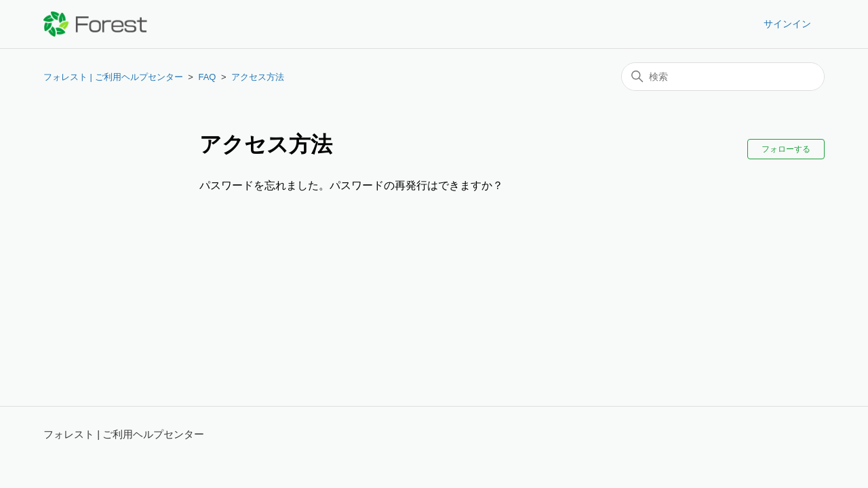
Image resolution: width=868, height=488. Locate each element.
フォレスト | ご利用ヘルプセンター (113, 77)
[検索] (723, 77)
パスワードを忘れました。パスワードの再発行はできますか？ (351, 185)
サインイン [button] (787, 24)
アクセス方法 (258, 77)
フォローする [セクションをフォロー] (786, 149)
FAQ (207, 77)
